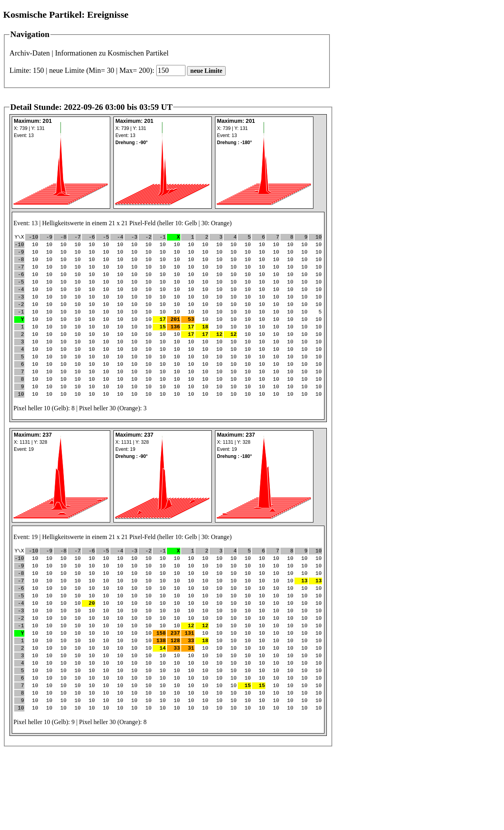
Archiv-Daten (30, 53)
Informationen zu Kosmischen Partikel (112, 53)
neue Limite (206, 71)
